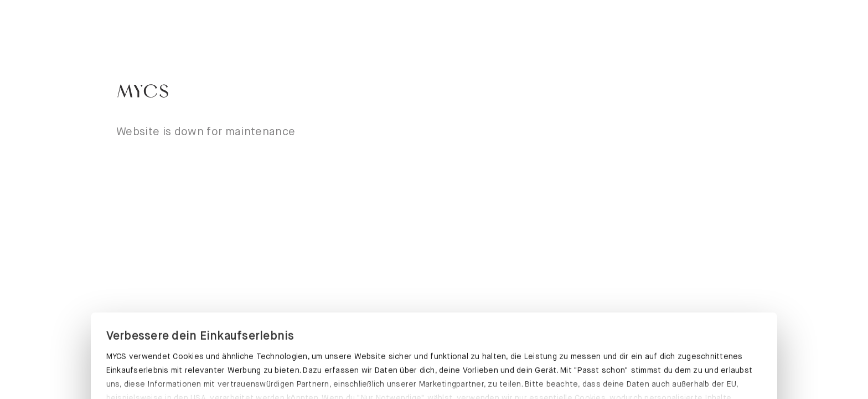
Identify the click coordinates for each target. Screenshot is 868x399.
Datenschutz (131, 340)
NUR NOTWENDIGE (658, 373)
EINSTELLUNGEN (434, 373)
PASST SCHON (210, 371)
